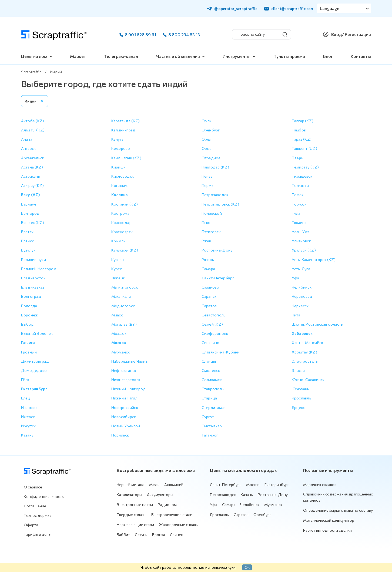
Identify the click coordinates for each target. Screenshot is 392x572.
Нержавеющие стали (135, 525)
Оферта (31, 525)
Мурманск (273, 505)
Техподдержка (38, 515)
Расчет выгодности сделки (327, 530)
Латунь (141, 535)
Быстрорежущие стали (172, 515)
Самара (229, 505)
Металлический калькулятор (329, 520)
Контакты (361, 56)
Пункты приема (289, 56)
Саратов (241, 515)
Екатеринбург (277, 485)
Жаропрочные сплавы (179, 525)
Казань (247, 495)
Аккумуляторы (160, 495)
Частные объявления (178, 56)
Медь (154, 485)
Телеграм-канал (121, 56)
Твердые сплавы (132, 515)
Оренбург (262, 515)
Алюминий (174, 485)
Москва (253, 485)
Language (330, 8)
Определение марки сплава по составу (338, 510)
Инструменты (237, 56)
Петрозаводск (223, 495)
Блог (328, 56)
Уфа (214, 505)
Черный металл (130, 485)
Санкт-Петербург (226, 485)
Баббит (123, 535)
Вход (337, 34)
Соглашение (35, 506)
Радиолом (167, 505)
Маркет (78, 56)
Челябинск (250, 505)
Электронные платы (135, 505)
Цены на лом (34, 56)
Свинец (177, 535)
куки (232, 567)
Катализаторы (129, 495)
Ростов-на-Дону (273, 495)
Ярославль (219, 515)
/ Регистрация (356, 34)
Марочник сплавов (320, 485)
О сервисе (33, 487)
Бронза (159, 535)
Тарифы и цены (38, 534)
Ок (247, 567)
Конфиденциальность (44, 496)
